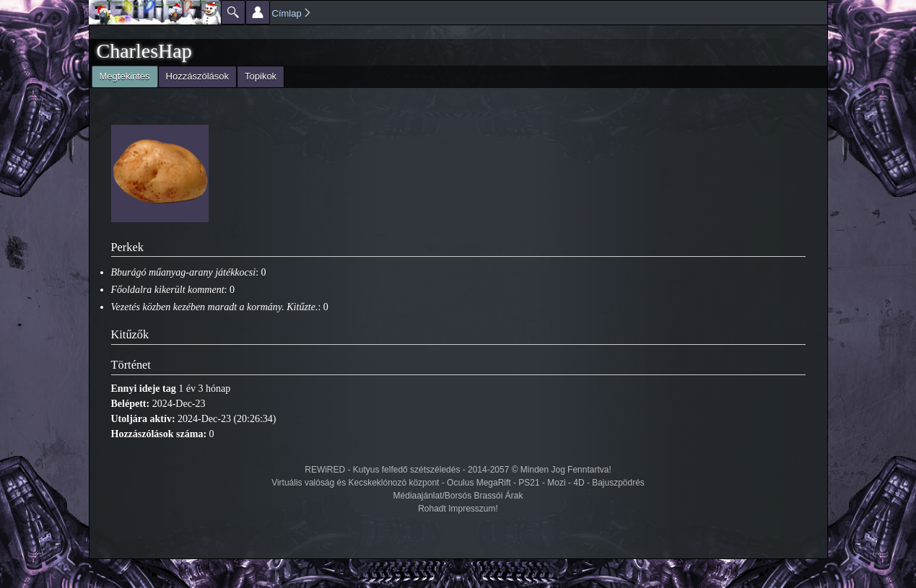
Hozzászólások (197, 76)
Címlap (287, 13)
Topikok (261, 76)
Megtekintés (121, 75)
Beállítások (258, 12)
